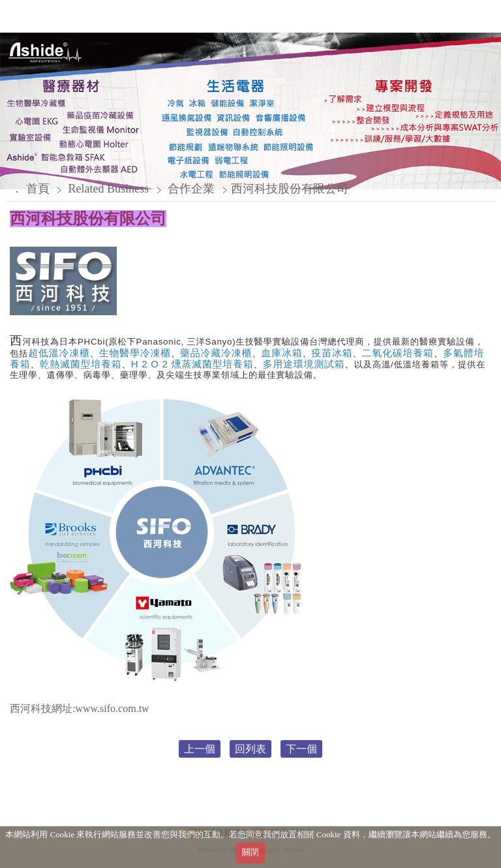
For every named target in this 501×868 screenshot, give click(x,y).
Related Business (110, 189)
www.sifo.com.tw (112, 708)
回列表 (250, 749)
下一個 (301, 749)
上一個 (200, 749)
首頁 (38, 189)
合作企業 (191, 189)
